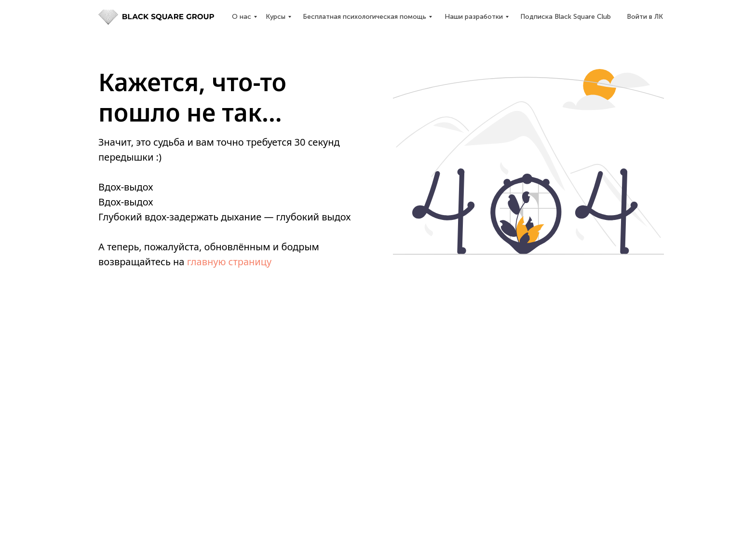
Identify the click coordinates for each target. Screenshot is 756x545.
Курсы (276, 17)
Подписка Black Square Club (566, 17)
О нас (242, 17)
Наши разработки (474, 17)
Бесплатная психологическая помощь (364, 17)
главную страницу (229, 262)
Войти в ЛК (645, 17)
